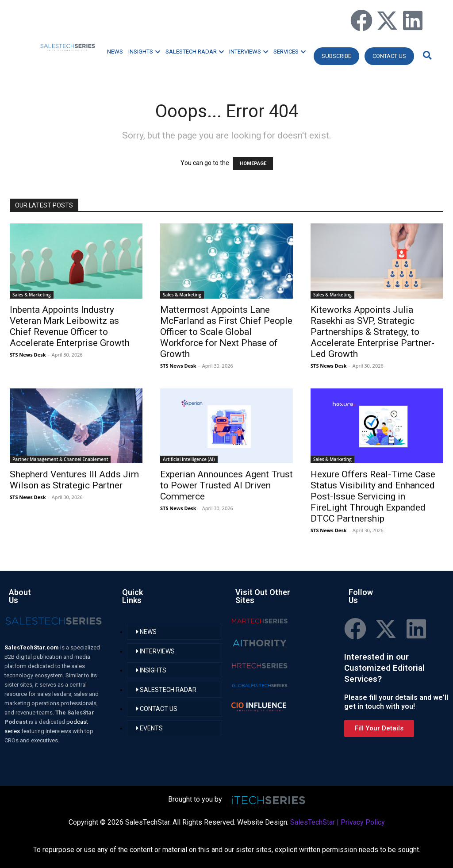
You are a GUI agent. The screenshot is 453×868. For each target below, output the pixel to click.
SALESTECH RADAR (195, 52)
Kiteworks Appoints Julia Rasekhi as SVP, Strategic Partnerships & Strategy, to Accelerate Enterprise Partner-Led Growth (372, 332)
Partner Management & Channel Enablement (60, 459)
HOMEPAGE (253, 163)
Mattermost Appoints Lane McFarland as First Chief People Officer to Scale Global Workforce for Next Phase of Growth (226, 332)
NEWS (115, 52)
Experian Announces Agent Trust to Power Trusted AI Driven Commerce (226, 485)
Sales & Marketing (32, 295)
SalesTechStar (313, 822)
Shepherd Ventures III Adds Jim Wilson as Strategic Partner (74, 480)
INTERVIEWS (249, 52)
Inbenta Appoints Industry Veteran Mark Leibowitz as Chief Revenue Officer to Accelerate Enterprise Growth (70, 326)
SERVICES (290, 52)
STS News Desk (28, 355)
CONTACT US (389, 56)
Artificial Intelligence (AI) (189, 459)
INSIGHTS (144, 52)
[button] (426, 55)
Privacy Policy (363, 822)
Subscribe (336, 56)
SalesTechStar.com (32, 647)
